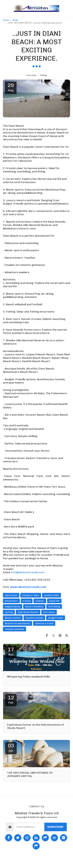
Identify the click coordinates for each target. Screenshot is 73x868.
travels (27, 601)
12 (11, 699)
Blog (15, 20)
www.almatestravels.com (28, 587)
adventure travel (44, 623)
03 (11, 748)
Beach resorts (13, 618)
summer (40, 601)
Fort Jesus (49, 612)
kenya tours (11, 601)
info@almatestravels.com (28, 572)
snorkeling (54, 606)
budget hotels (56, 618)
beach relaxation (34, 606)
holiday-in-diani (31, 595)
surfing (9, 612)
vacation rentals (34, 618)
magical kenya (13, 606)
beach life (54, 601)
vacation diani (51, 595)
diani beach (11, 595)
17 (11, 651)
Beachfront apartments (18, 623)
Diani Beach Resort (28, 612)
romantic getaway (15, 629)
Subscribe (55, 827)
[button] (4, 8)
